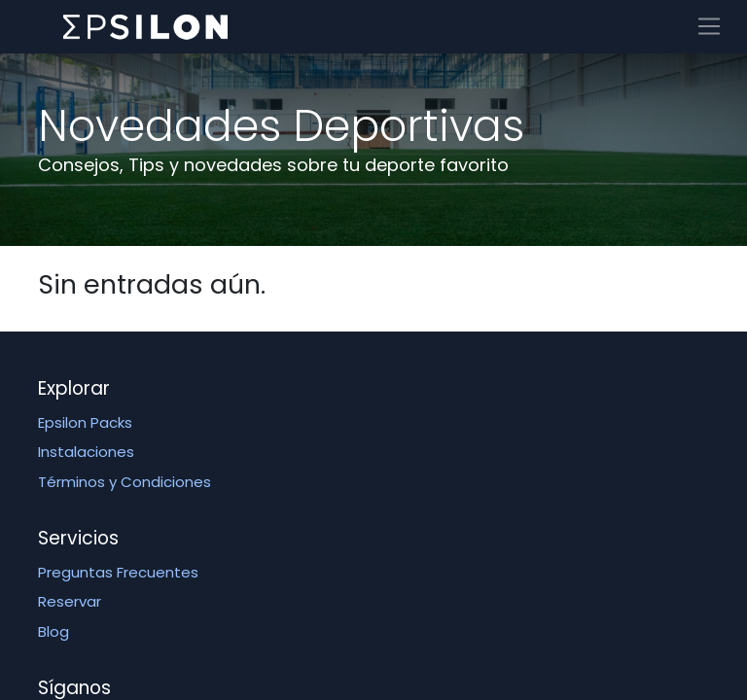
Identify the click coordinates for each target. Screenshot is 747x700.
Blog (53, 631)
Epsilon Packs (85, 422)
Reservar (70, 601)
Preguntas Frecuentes (118, 572)
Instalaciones (86, 452)
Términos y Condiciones (124, 482)
